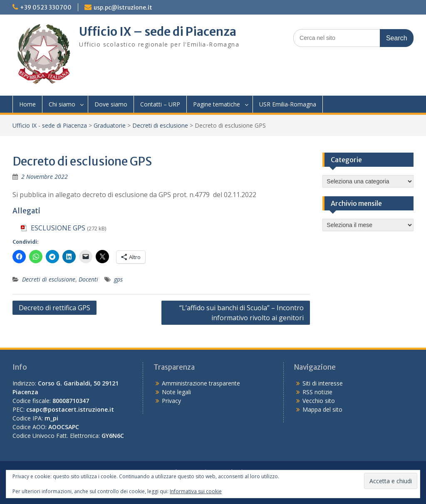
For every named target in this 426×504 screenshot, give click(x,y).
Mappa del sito (322, 409)
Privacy (171, 401)
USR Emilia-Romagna (288, 104)
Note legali (176, 392)
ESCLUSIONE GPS (58, 228)
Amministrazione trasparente (201, 383)
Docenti (88, 279)
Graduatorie (110, 125)
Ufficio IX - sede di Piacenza (50, 125)
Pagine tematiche (217, 104)
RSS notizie (317, 392)
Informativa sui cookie (196, 491)
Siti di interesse (323, 383)
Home (27, 104)
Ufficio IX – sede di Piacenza (158, 32)
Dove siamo (111, 104)
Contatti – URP (160, 104)
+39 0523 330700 (46, 7)
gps (118, 279)
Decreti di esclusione (160, 125)
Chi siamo (62, 104)
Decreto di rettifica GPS (54, 308)
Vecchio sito (319, 401)
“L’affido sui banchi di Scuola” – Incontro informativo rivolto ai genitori (241, 313)
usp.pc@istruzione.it (123, 7)
